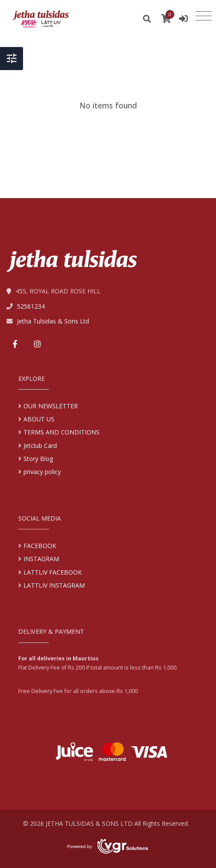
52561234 (31, 306)
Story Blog (38, 459)
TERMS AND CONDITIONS (61, 432)
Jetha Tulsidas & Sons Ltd (53, 321)
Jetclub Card (40, 446)
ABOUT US (39, 419)
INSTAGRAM (41, 559)
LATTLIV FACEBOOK (53, 572)
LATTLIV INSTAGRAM (54, 585)
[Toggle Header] (12, 53)
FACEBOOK (40, 546)
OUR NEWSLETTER (51, 406)
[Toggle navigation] (204, 16)
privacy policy (42, 472)
